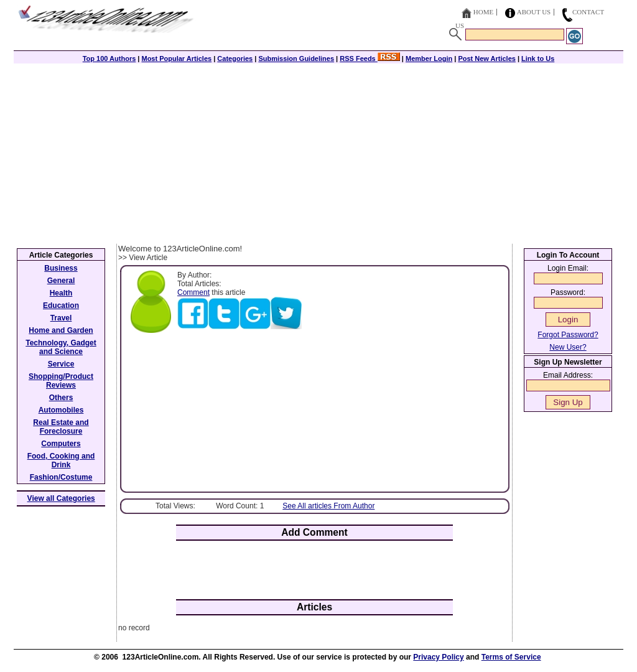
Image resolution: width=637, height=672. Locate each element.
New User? (568, 347)
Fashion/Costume (61, 477)
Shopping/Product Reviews (61, 381)
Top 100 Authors (109, 58)
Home (483, 12)
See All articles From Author (328, 506)
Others (61, 398)
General (61, 281)
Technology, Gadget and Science (61, 347)
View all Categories (61, 498)
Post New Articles (487, 58)
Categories (235, 58)
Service (61, 364)
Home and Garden (61, 330)
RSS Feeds (370, 58)
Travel (61, 318)
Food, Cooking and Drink (61, 460)
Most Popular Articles (176, 58)
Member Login (429, 58)
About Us (534, 12)
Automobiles (61, 410)
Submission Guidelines (296, 58)
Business (61, 268)
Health (61, 293)
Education (61, 306)
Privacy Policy (438, 657)
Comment (193, 292)
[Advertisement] (318, 151)
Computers (61, 444)
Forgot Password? (568, 335)
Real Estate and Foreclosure (61, 427)
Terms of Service (511, 657)
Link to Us (538, 58)
